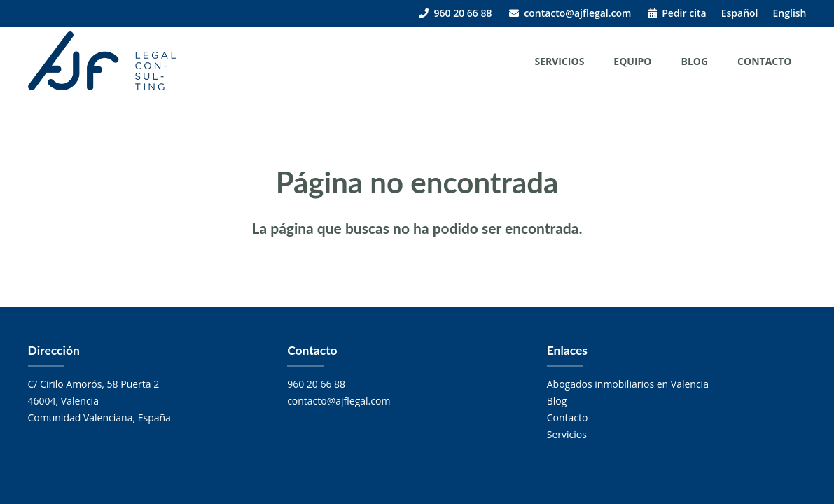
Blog (695, 61)
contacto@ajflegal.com (570, 13)
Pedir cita (677, 13)
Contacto (764, 61)
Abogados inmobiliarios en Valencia (628, 384)
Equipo (632, 61)
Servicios (559, 61)
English (790, 13)
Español (740, 13)
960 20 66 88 (455, 13)
